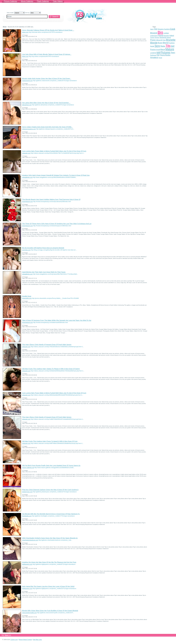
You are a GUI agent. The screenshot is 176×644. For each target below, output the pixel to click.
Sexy (157, 46)
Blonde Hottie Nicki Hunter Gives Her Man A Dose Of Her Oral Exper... (47, 79)
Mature (170, 49)
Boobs (168, 55)
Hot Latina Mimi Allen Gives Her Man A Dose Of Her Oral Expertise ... (46, 103)
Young (162, 55)
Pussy (153, 40)
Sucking (167, 29)
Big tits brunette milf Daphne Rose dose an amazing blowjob (43, 248)
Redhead (153, 55)
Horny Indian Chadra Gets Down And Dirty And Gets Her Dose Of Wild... (47, 127)
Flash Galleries (43, 1)
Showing (161, 29)
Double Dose (27, 296)
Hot (156, 29)
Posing (153, 50)
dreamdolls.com (27, 298)
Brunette (171, 40)
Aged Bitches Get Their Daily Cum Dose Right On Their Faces (44, 272)
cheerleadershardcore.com (30, 540)
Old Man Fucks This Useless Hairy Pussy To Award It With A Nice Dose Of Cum (50, 441)
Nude (152, 46)
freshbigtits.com (27, 516)
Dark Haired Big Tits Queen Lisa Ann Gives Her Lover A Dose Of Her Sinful (48, 586)
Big (160, 32)
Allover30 (159, 40)
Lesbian (166, 33)
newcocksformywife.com (29, 613)
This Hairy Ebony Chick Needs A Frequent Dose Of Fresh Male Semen (47, 345)
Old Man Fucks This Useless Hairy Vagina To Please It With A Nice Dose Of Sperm (51, 369)
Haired (161, 35)
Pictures (166, 52)
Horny (169, 37)
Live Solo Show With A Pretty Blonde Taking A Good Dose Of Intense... (47, 54)
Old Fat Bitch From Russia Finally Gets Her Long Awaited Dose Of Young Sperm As (51, 465)
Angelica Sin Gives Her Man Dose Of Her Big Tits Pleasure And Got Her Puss (49, 562)
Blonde (154, 43)
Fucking (172, 43)
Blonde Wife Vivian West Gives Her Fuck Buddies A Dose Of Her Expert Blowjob (50, 611)
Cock (173, 29)
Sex (164, 40)
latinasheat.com (27, 105)
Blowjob (154, 33)
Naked (172, 36)
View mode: (16, 13)
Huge (160, 58)
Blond (166, 43)
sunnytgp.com (26, 250)
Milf (158, 52)
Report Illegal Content (25, 640)
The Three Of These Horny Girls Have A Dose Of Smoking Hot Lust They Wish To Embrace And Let (57, 224)
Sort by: (33, 13)
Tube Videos (58, 1)
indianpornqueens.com (29, 129)
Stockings (163, 37)
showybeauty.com (27, 202)
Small (158, 50)
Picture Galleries (11, 1)
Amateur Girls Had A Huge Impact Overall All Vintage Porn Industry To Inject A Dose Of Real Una (56, 175)
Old (158, 55)
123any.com (14, 640)
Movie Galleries (27, 1)
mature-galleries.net (28, 468)
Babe (163, 46)
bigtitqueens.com (27, 564)
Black (163, 50)
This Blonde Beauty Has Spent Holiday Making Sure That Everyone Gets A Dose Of (51, 199)
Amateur (154, 57)
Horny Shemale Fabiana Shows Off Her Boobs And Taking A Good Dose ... (48, 30)
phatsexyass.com (27, 492)
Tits (168, 46)
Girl (173, 46)
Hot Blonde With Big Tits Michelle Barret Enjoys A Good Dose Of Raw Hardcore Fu (51, 514)
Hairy (152, 29)
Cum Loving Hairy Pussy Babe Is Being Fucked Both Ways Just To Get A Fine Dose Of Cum (54, 151)
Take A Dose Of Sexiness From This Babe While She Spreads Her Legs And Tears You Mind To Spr (57, 320)
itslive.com (25, 32)
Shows (157, 38)
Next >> (8, 635)
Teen (173, 53)
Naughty (166, 36)
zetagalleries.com (27, 177)
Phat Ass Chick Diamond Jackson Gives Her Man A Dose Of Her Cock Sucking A (50, 490)
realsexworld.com (27, 81)
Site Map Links (37, 640)
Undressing (154, 36)
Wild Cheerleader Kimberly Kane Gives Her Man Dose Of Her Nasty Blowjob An (50, 538)
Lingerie (153, 53)
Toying (152, 38)
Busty (160, 43)
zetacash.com (26, 153)
